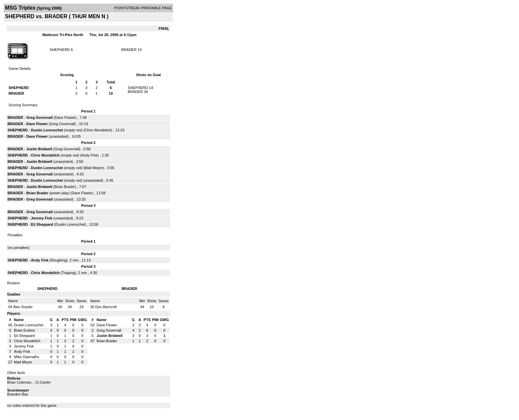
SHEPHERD (60, 50)
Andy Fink (90, 155)
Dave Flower (65, 117)
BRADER (129, 50)
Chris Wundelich (98, 130)
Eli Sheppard (42, 224)
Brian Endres (24, 330)
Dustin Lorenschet (47, 130)
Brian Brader (65, 187)
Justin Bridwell (39, 149)
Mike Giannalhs (26, 357)
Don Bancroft (106, 307)
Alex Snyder (23, 307)
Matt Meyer (94, 168)
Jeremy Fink (42, 218)
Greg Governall (40, 117)
